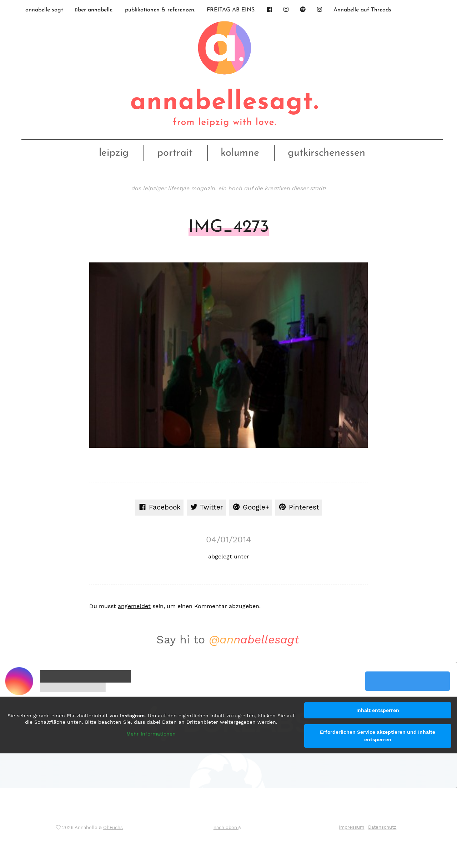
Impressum (351, 827)
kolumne (240, 153)
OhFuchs (113, 827)
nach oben (227, 827)
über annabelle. (94, 10)
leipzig (114, 153)
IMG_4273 (229, 227)
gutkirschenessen (327, 153)
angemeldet (134, 606)
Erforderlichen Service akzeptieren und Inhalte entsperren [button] (378, 736)
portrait (175, 153)
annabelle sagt (44, 10)
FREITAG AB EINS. (231, 10)
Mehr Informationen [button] (151, 734)
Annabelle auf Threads (362, 10)
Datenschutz (382, 827)
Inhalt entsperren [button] (378, 710)
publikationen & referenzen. (160, 10)
